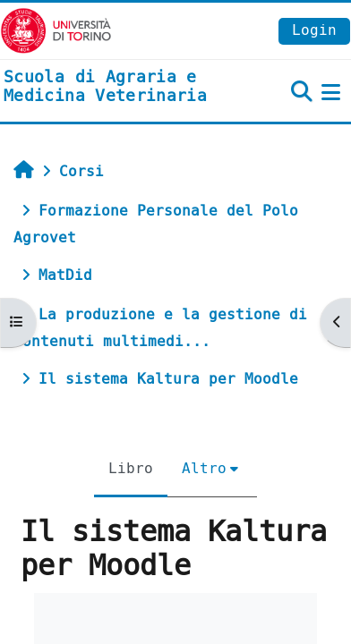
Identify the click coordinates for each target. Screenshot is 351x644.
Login (314, 30)
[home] (117, 87)
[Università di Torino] (56, 30)
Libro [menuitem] (131, 468)
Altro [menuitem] (204, 468)
